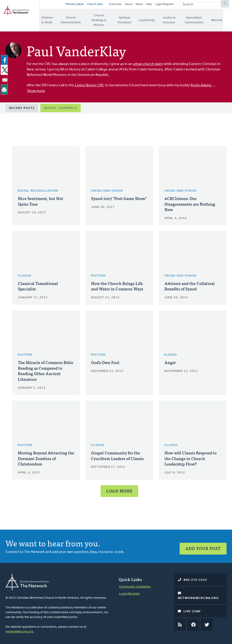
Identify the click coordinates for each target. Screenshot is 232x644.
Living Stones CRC (89, 83)
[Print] (5, 87)
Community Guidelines (135, 586)
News (139, 5)
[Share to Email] (5, 77)
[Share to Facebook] (5, 58)
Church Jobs (94, 5)
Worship (226, 20)
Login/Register (164, 5)
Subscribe (115, 5)
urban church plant (148, 62)
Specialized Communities (203, 20)
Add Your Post (203, 545)
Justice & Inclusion (175, 20)
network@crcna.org (19, 631)
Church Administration (73, 20)
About (129, 5)
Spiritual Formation (130, 20)
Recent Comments (60, 105)
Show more (36, 88)
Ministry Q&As (74, 5)
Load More (119, 490)
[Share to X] (5, 67)
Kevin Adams (201, 83)
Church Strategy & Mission (103, 20)
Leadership (153, 20)
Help (149, 5)
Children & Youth (48, 20)
